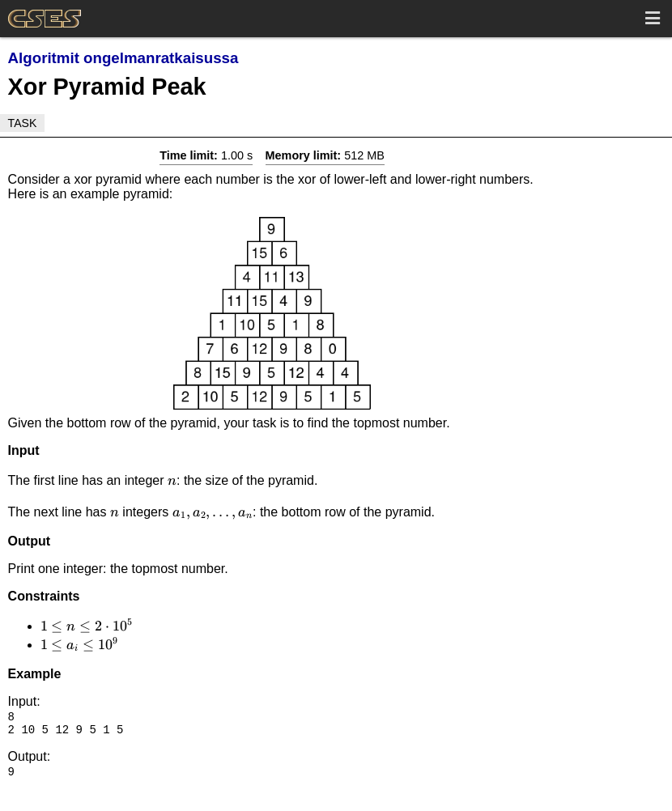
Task (23, 123)
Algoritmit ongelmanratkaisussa (123, 58)
